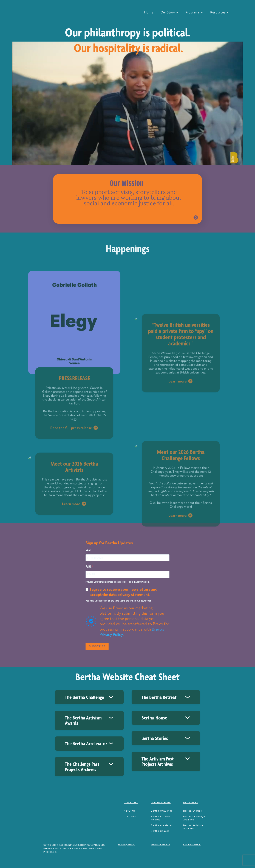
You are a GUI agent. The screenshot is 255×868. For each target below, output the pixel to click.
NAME (89, 550)
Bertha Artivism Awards (161, 818)
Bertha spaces (160, 831)
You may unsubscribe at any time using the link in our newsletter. (119, 601)
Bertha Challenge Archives (194, 818)
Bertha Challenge (162, 811)
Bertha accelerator (163, 825)
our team (130, 816)
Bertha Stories (193, 811)
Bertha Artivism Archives (193, 827)
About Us (130, 811)
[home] (34, 5)
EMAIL (89, 567)
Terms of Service (161, 844)
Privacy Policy (127, 844)
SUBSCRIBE (97, 646)
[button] (169, 12)
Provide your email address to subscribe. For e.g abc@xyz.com (117, 582)
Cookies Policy (192, 844)
